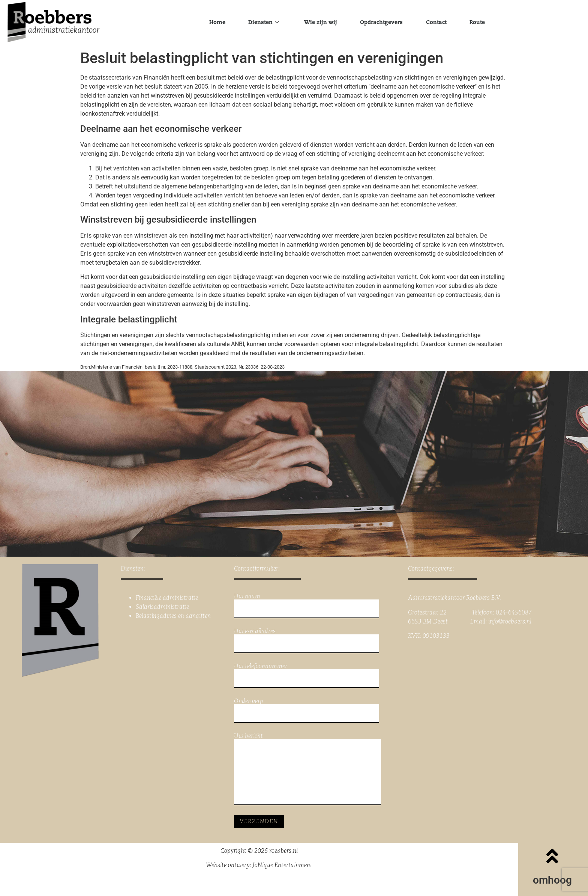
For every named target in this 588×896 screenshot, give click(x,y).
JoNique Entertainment (283, 865)
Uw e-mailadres (307, 641)
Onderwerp (307, 711)
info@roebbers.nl (510, 621)
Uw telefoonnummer (307, 676)
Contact (443, 22)
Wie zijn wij (318, 22)
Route (489, 22)
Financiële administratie (167, 598)
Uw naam (307, 606)
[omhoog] (552, 856)
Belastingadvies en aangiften (173, 616)
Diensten (256, 22)
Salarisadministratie (162, 607)
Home (206, 22)
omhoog (552, 880)
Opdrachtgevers (384, 22)
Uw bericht (307, 769)
